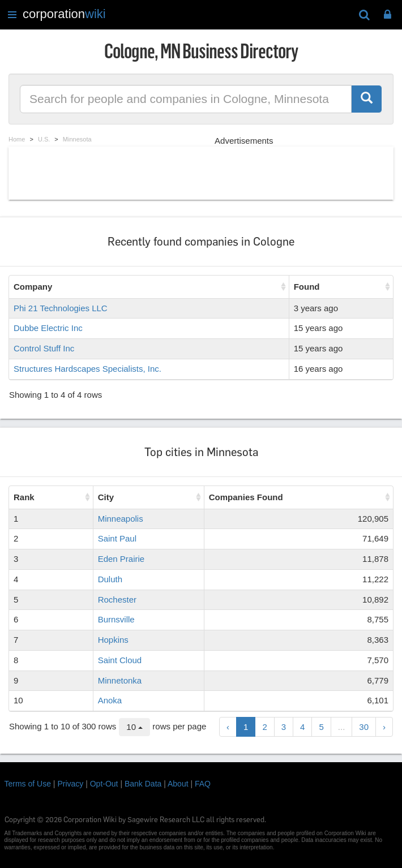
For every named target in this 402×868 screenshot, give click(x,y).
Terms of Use (28, 784)
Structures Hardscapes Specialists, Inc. (87, 369)
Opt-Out (104, 784)
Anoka (110, 700)
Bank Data (143, 784)
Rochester (117, 600)
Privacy (70, 784)
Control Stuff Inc (44, 348)
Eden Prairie (121, 559)
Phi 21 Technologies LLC (61, 308)
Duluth (110, 579)
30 (364, 727)
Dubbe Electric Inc (48, 328)
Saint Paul (117, 538)
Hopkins (113, 640)
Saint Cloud (120, 660)
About (178, 784)
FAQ (203, 784)
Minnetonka (120, 680)
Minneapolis (121, 519)
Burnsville (116, 619)
